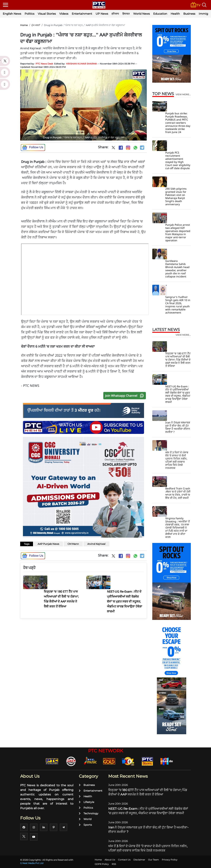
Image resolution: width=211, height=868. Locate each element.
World (85, 819)
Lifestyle (87, 802)
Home (24, 25)
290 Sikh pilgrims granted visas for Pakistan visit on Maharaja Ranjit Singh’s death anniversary (176, 196)
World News (141, 14)
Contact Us (124, 860)
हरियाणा (115, 14)
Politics (29, 14)
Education (160, 14)
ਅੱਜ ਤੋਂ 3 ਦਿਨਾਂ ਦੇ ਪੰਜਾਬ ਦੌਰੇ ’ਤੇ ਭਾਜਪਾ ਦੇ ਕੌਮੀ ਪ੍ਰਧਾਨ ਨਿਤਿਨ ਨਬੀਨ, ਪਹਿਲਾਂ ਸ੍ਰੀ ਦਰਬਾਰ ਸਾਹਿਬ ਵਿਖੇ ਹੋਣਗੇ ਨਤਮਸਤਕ (177, 460)
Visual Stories (47, 14)
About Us (110, 860)
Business (189, 14)
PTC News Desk (44, 64)
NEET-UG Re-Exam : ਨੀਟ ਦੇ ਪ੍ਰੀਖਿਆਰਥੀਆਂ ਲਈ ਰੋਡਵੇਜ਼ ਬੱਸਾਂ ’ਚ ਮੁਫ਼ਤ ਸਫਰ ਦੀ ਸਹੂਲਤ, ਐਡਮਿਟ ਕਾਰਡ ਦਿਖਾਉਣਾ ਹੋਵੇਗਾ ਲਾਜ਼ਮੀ (178, 394)
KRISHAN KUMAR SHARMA (82, 64)
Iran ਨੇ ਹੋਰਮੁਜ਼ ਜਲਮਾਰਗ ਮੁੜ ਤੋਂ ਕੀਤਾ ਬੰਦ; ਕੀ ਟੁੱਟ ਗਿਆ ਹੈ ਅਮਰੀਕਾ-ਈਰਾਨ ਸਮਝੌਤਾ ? (178, 427)
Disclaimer (139, 860)
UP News (102, 14)
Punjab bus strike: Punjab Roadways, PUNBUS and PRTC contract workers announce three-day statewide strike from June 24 (178, 123)
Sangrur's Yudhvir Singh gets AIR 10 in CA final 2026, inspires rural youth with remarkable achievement (178, 305)
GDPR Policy (102, 864)
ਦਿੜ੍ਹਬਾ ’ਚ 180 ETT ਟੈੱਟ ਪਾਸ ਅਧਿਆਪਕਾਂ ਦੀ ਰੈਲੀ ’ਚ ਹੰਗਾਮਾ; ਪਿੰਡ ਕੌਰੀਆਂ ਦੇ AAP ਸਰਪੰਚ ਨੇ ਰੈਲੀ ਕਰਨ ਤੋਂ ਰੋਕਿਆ (178, 360)
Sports (85, 825)
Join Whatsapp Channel (125, 396)
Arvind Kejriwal (96, 544)
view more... (183, 95)
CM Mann (73, 544)
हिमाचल (126, 14)
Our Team (153, 860)
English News (12, 14)
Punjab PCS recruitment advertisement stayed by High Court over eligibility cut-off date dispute (178, 160)
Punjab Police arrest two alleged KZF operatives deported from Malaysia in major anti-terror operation (178, 233)
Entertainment (82, 14)
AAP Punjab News (48, 544)
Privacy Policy (170, 860)
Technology (89, 813)
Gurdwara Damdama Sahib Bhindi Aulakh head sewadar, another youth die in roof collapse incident (177, 269)
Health (175, 14)
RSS (114, 864)
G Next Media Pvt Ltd (32, 863)
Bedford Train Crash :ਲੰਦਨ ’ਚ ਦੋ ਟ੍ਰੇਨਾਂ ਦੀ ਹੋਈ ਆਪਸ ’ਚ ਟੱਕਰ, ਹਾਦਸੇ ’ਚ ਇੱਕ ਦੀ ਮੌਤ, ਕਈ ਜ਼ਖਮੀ (178, 493)
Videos (64, 14)
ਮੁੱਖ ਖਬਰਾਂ (36, 25)
